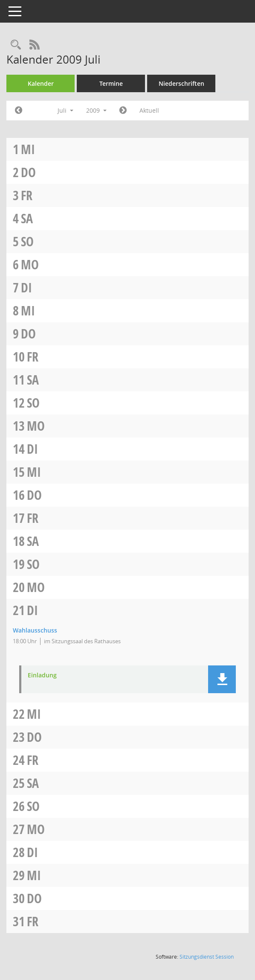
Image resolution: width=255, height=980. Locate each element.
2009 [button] (96, 110)
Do (28, 172)
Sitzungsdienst (207, 957)
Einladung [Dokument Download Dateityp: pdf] (42, 675)
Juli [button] (65, 110)
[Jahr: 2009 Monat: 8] (123, 111)
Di (26, 287)
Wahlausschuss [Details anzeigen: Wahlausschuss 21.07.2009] (35, 630)
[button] (222, 679)
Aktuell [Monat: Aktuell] (149, 110)
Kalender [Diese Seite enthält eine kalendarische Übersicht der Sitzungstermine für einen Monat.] (41, 83)
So (27, 241)
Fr (27, 195)
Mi (28, 149)
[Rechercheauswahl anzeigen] (16, 45)
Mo (30, 264)
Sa (27, 218)
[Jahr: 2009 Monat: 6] (19, 111)
